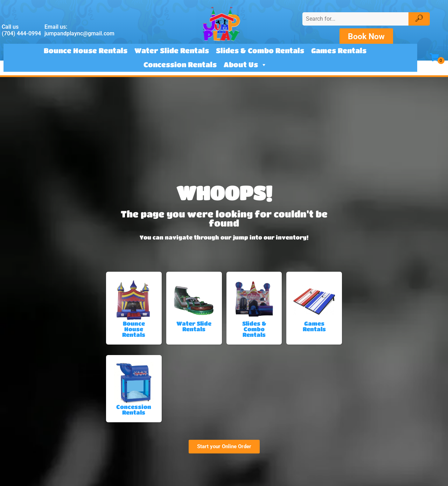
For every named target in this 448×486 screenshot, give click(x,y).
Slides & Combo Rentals (260, 51)
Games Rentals (339, 51)
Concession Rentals (180, 65)
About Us (245, 65)
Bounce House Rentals (86, 51)
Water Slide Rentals (172, 51)
